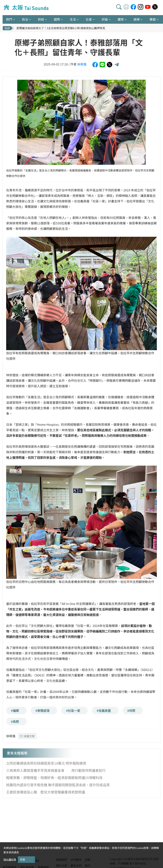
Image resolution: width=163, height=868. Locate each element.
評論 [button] (105, 19)
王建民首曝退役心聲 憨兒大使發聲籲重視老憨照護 (46, 792)
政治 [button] (25, 19)
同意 (22, 859)
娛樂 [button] (137, 19)
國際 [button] (57, 19)
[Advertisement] (34, 826)
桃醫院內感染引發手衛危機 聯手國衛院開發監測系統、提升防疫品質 (58, 785)
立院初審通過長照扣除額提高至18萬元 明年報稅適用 (46, 763)
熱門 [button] (9, 19)
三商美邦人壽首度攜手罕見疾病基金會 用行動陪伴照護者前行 (56, 770)
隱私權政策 (10, 859)
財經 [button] (41, 19)
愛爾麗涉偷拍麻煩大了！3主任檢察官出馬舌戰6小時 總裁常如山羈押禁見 (61, 28)
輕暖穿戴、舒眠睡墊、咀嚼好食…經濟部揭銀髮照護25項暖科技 (54, 778)
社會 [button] (89, 19)
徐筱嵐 (82, 64)
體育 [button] (121, 19)
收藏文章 (27, 736)
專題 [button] (153, 19)
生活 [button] (73, 19)
